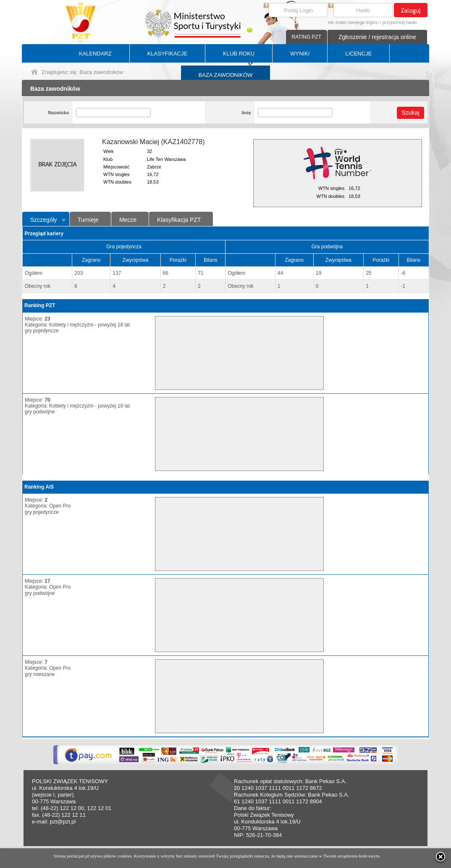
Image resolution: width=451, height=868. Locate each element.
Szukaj (410, 113)
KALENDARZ (95, 54)
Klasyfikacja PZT (179, 220)
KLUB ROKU (239, 54)
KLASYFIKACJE (167, 54)
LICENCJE (358, 54)
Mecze (128, 220)
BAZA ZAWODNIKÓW (226, 75)
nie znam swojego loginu (353, 22)
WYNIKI (300, 54)
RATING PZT (307, 37)
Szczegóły (44, 220)
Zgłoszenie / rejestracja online (377, 37)
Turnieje (88, 220)
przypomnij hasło (400, 22)
